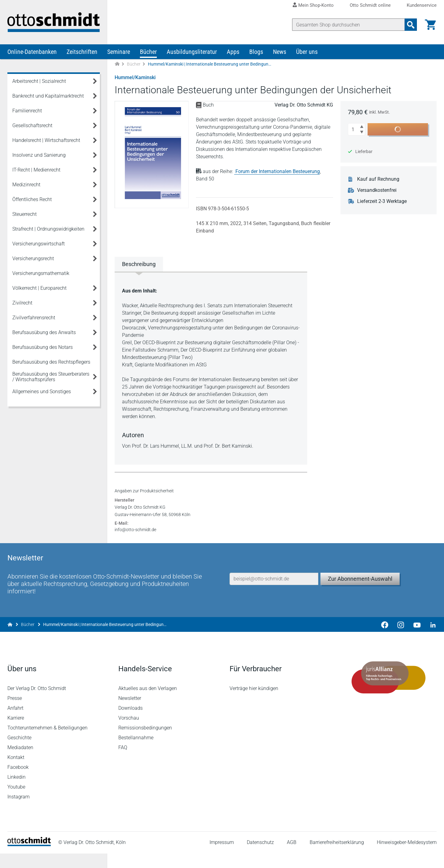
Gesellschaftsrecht (32, 125)
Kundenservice (422, 5)
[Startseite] (29, 859)
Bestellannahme (136, 752)
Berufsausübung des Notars (43, 347)
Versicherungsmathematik (41, 273)
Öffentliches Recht (32, 199)
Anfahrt (15, 723)
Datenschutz (260, 857)
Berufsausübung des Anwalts (44, 332)
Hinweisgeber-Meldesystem (407, 857)
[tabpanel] (211, 368)
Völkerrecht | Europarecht (39, 288)
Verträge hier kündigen (254, 703)
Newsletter (130, 713)
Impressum (222, 857)
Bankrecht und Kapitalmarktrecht (48, 96)
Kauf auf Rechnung (378, 179)
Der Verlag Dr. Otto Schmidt (37, 703)
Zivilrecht (22, 303)
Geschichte (19, 752)
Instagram (18, 811)
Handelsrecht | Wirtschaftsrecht (46, 140)
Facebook (18, 782)
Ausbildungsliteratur (192, 52)
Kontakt (16, 772)
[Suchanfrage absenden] (411, 25)
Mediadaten (20, 762)
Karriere (16, 732)
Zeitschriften (82, 52)
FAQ (123, 762)
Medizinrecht (26, 185)
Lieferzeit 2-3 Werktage (382, 201)
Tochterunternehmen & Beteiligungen (47, 742)
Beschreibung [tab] (139, 264)
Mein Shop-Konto (316, 5)
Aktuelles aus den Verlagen (148, 703)
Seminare (119, 52)
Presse (15, 713)
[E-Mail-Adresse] (274, 593)
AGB (292, 857)
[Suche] (348, 25)
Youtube (16, 801)
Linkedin (16, 791)
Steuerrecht (24, 214)
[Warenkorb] (430, 25)
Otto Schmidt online (370, 5)
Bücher (148, 52)
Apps (233, 52)
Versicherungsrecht (33, 258)
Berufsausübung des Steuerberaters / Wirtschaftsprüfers (51, 377)
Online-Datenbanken (32, 52)
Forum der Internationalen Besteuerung (278, 171)
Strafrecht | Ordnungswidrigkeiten (48, 229)
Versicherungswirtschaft (39, 244)
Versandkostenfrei (377, 190)
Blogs (256, 52)
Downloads (130, 723)
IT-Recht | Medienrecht (36, 170)
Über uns (307, 52)
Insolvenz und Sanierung (39, 155)
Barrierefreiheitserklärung (337, 857)
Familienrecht (27, 111)
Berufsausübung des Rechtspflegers (51, 362)
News (280, 52)
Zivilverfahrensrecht (34, 318)
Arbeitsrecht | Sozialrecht (39, 81)
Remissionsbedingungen (145, 742)
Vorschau (129, 732)
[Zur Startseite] (117, 64)
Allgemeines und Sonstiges (42, 392)
